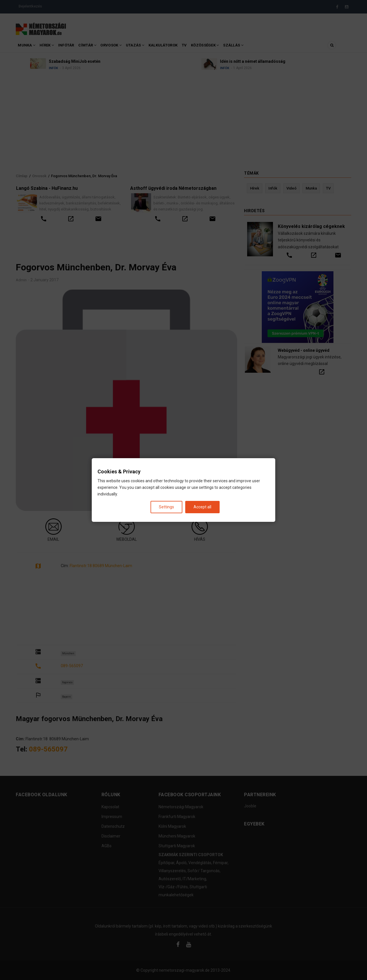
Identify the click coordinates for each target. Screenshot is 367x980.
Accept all (202, 507)
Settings (166, 507)
